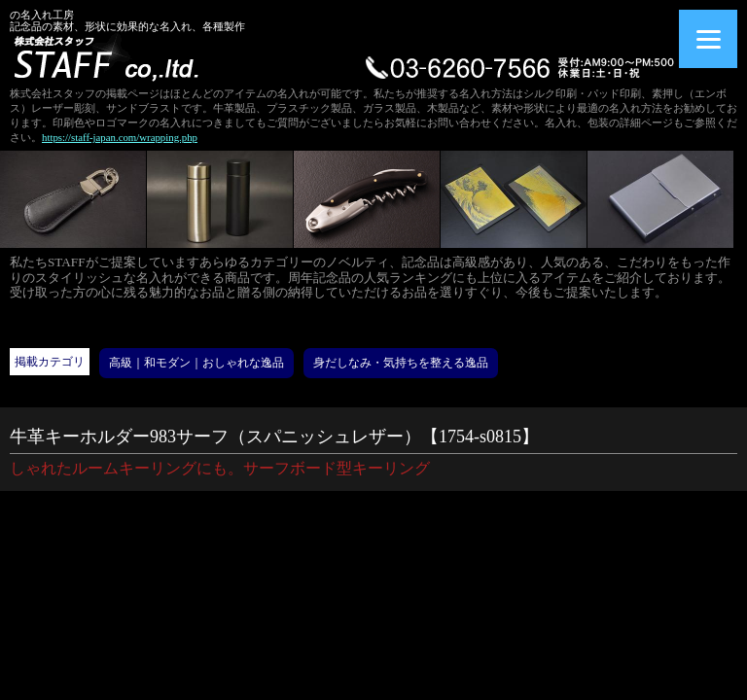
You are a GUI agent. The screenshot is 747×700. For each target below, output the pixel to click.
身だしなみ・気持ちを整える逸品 (401, 363)
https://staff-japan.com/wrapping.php (120, 137)
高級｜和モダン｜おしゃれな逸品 (196, 363)
